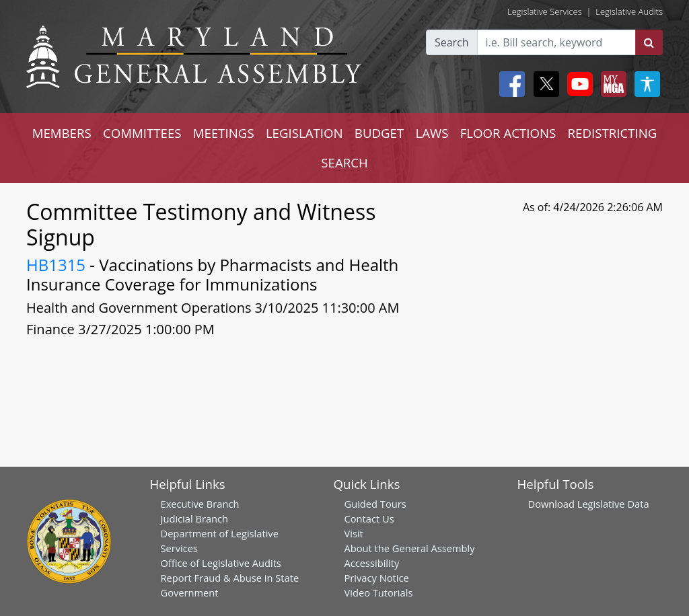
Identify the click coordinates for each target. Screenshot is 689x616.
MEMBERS (62, 133)
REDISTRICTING (613, 133)
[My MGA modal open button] (611, 84)
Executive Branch (200, 504)
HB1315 (56, 265)
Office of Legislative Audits (221, 563)
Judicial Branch (195, 518)
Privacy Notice (377, 578)
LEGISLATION (304, 133)
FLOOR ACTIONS (508, 133)
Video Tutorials (379, 592)
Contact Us (369, 518)
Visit (354, 533)
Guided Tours (375, 504)
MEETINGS (224, 133)
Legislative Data (613, 504)
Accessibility (372, 563)
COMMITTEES (142, 133)
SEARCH (344, 162)
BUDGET (379, 133)
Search (452, 42)
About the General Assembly (410, 548)
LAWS (432, 133)
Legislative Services (545, 11)
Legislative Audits (629, 11)
